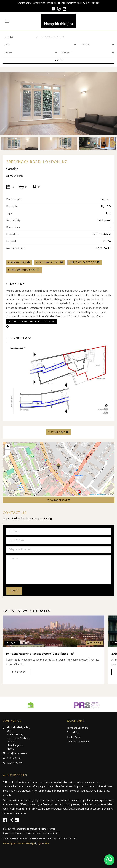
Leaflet (91, 494)
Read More (19, 672)
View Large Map (59, 500)
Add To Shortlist (47, 263)
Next (111, 144)
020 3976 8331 (91, 3)
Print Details (17, 263)
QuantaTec (44, 844)
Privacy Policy (73, 733)
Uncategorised (12, 643)
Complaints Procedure (78, 742)
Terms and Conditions (78, 728)
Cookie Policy (74, 737)
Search (59, 60)
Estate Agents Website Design (19, 844)
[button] (58, 466)
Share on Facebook (85, 262)
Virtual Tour (58, 432)
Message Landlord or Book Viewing (32, 321)
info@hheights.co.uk (70, 3)
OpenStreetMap (101, 494)
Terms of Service (65, 838)
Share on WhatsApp (24, 270)
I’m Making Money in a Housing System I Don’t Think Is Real (40, 654)
